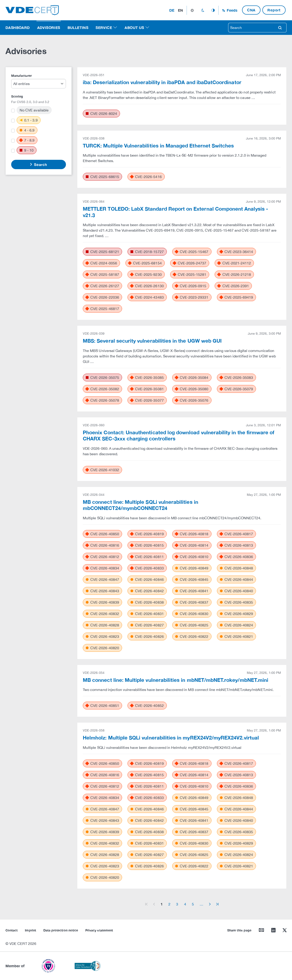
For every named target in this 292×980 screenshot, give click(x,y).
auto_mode (213, 10)
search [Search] (280, 28)
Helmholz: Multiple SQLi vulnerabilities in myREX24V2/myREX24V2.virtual (171, 738)
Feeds (232, 10)
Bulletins (78, 27)
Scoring (17, 96)
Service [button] (104, 27)
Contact (12, 930)
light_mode (192, 10)
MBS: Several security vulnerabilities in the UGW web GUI (152, 341)
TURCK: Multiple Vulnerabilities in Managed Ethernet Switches (158, 146)
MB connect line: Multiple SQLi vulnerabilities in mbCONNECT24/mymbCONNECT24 (141, 505)
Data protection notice (61, 930)
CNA (251, 10)
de (172, 10)
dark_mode (203, 10)
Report (274, 10)
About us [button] (134, 27)
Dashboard (18, 27)
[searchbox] (251, 28)
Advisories (49, 27)
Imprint (30, 930)
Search (40, 164)
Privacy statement (99, 930)
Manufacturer (21, 76)
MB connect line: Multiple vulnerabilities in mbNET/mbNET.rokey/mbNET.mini (176, 680)
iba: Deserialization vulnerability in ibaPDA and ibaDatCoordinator (162, 82)
